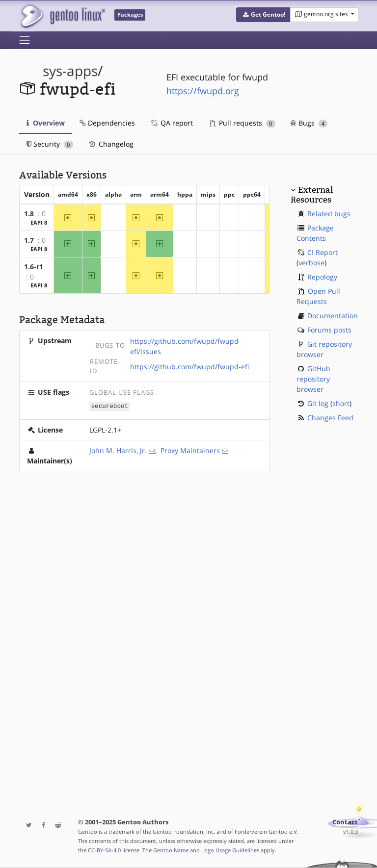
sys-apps (70, 71)
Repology (322, 277)
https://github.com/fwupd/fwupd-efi (189, 367)
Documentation (333, 316)
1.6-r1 (34, 267)
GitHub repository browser (313, 379)
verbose (311, 263)
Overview (46, 123)
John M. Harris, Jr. (118, 450)
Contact (345, 822)
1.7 (29, 240)
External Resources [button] (312, 195)
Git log (318, 403)
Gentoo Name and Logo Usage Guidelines (206, 850)
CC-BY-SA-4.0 (104, 850)
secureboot (110, 406)
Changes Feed (330, 418)
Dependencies (107, 123)
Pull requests (242, 123)
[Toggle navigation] (25, 40)
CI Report (323, 252)
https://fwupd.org (203, 91)
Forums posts (329, 330)
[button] (263, 15)
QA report (171, 123)
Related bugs (329, 214)
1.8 (29, 214)
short (341, 403)
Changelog (111, 144)
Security (50, 144)
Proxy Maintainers (190, 450)
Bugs (309, 123)
